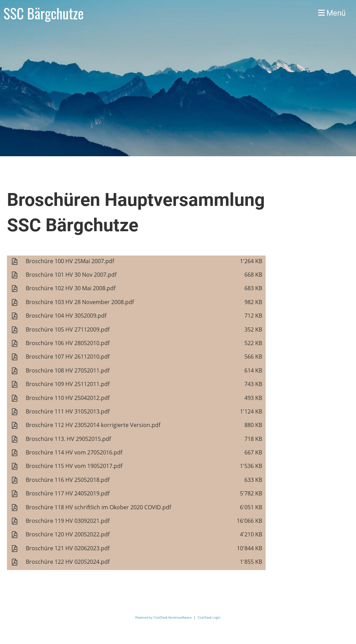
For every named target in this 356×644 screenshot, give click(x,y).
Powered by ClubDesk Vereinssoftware (163, 617)
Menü (332, 13)
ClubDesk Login (209, 617)
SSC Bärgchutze (44, 13)
